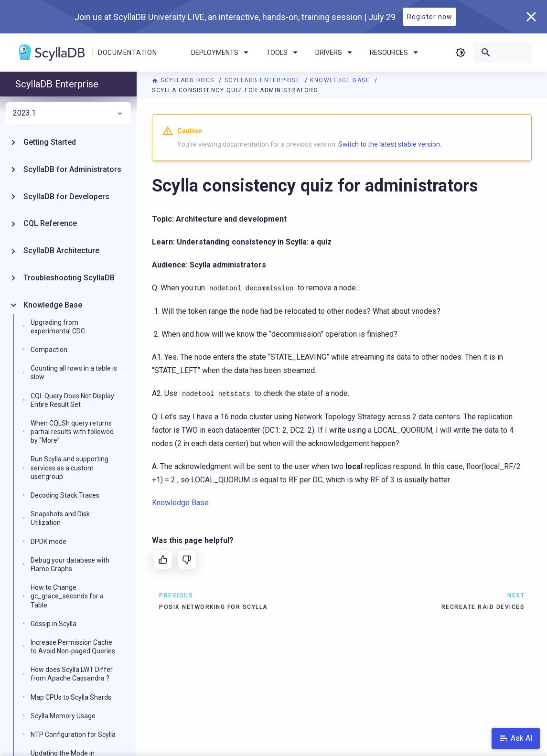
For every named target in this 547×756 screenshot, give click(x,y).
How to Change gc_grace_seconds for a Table (67, 596)
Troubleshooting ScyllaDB (69, 278)
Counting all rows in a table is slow (74, 373)
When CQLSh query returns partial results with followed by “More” (72, 432)
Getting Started (50, 142)
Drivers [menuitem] (335, 53)
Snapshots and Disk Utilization (60, 518)
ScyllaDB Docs (184, 80)
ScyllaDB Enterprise (263, 80)
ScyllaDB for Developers (66, 197)
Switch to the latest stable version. (390, 144)
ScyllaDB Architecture (61, 250)
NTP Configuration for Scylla (73, 735)
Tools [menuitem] (284, 53)
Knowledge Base (341, 80)
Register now (430, 17)
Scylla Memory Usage (63, 716)
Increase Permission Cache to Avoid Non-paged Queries (73, 647)
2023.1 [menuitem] (68, 113)
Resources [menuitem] (396, 53)
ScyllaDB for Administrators (72, 169)
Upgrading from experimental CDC (58, 327)
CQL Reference (50, 223)
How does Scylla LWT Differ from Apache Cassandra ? (72, 674)
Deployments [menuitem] (221, 53)
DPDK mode (48, 542)
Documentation (127, 53)
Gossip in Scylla (54, 624)
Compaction (49, 350)
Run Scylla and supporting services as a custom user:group (70, 468)
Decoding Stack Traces (65, 495)
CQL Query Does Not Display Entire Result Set (72, 400)
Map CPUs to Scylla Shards (71, 697)
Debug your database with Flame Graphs (70, 564)
